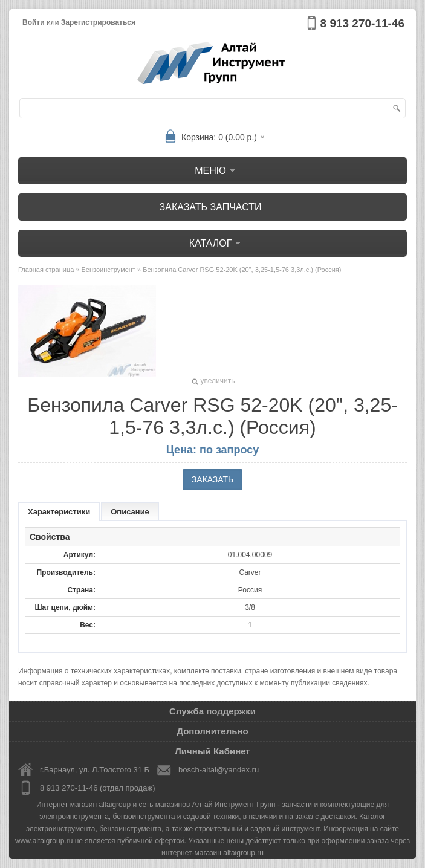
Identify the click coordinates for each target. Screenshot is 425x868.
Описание (130, 512)
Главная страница (46, 270)
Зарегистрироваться (98, 22)
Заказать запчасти (211, 207)
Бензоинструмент (109, 270)
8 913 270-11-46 (362, 23)
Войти (34, 22)
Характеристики (59, 512)
